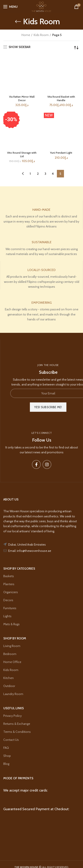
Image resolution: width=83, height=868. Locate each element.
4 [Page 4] (53, 174)
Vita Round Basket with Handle (61, 98)
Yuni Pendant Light (61, 153)
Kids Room (41, 35)
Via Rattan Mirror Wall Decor (22, 98)
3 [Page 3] (45, 174)
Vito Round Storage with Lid (22, 154)
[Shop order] (76, 48)
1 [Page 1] (30, 174)
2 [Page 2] (38, 174)
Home (26, 35)
